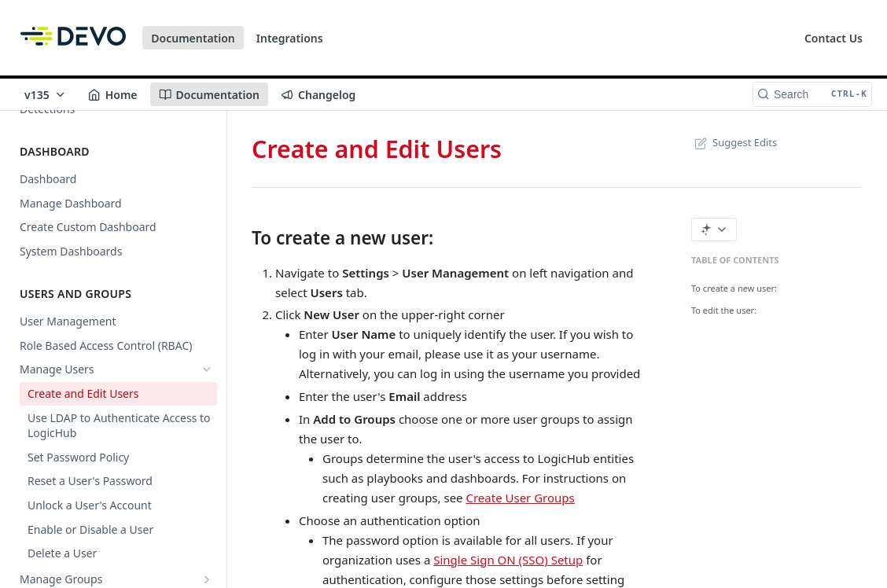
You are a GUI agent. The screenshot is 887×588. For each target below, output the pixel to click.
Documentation (193, 38)
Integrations (290, 38)
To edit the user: (724, 310)
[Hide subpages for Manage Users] (207, 369)
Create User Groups (520, 498)
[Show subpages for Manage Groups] (207, 579)
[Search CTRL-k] (812, 94)
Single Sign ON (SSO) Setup (508, 560)
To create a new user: (734, 288)
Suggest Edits (734, 142)
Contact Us (834, 38)
